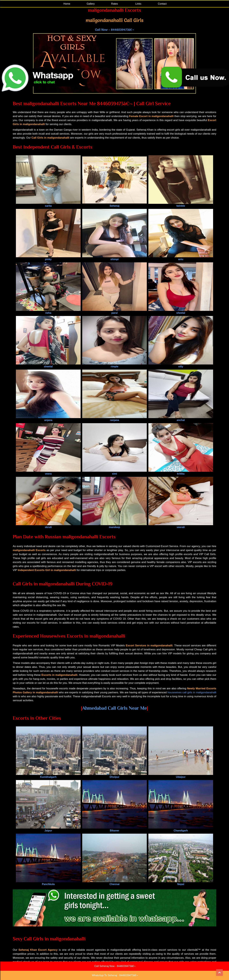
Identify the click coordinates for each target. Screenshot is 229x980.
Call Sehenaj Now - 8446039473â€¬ (115, 966)
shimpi (114, 258)
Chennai (114, 883)
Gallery (91, 4)
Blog (105, 959)
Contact (162, 4)
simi (114, 472)
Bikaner (114, 829)
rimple (114, 365)
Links (138, 4)
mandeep (114, 526)
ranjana (114, 419)
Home (67, 4)
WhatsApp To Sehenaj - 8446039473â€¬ (115, 975)
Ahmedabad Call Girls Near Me (114, 708)
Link (129, 959)
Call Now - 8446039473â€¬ (114, 30)
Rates (114, 4)
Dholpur (114, 775)
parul (114, 311)
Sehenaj (114, 204)
